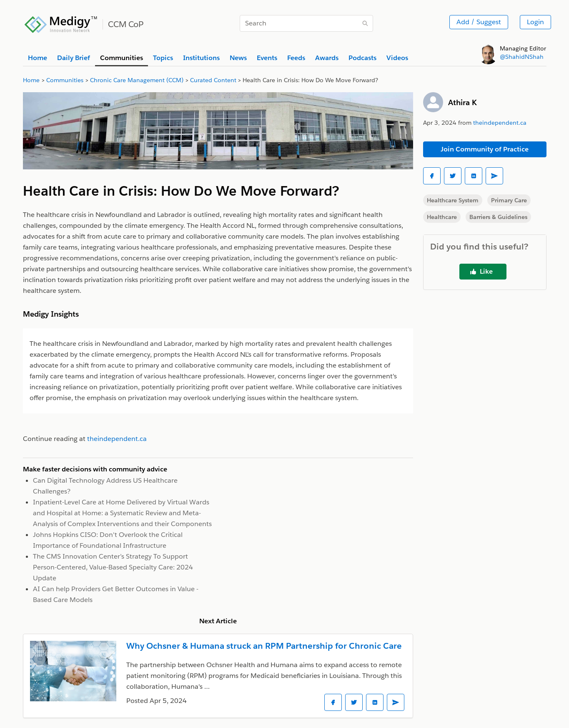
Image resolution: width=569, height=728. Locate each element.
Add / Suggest (479, 22)
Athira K (462, 102)
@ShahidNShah (522, 57)
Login (535, 22)
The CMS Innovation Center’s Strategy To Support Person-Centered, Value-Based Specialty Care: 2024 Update (113, 567)
